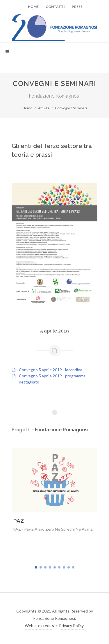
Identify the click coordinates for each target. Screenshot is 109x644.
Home (33, 7)
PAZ (18, 521)
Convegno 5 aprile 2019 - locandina (51, 370)
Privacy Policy (71, 625)
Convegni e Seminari (71, 108)
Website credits (39, 625)
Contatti (55, 7)
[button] (36, 567)
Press (77, 7)
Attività (44, 108)
